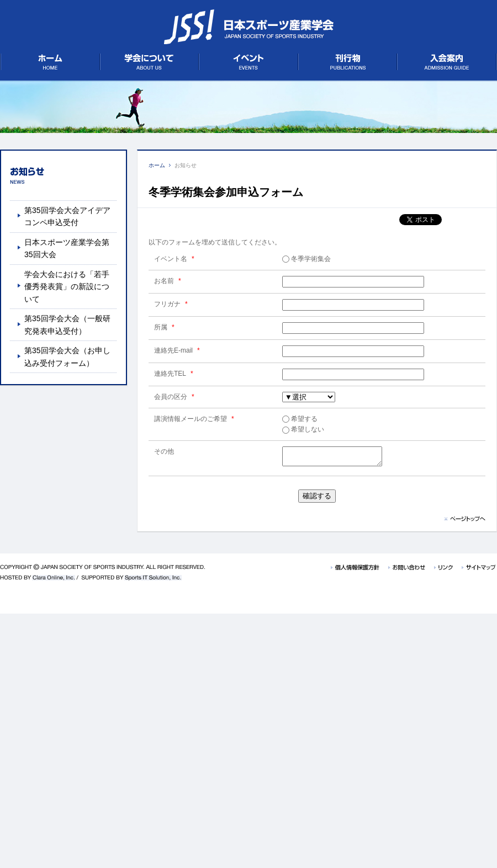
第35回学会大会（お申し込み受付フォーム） (67, 356)
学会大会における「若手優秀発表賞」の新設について (67, 287)
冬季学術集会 (306, 259)
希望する (300, 419)
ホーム (157, 165)
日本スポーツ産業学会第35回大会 (67, 248)
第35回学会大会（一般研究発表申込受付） (67, 324)
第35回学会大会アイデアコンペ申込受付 (67, 216)
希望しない (303, 429)
